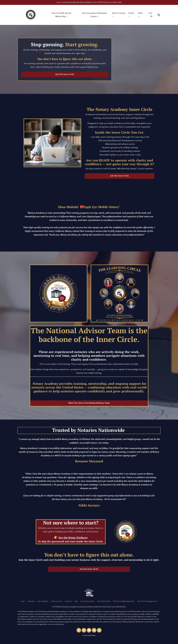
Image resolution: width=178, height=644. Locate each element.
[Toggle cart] (159, 15)
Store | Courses (119, 15)
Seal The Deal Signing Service (147, 604)
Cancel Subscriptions (87, 604)
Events (131, 15)
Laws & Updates (43, 604)
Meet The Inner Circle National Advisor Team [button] (89, 406)
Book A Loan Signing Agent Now (124, 604)
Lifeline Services (57, 604)
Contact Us (69, 604)
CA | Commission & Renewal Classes (94, 15)
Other (140, 15)
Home (23, 604)
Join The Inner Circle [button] (65, 75)
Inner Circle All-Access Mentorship (61, 15)
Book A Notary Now (104, 604)
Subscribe (31, 604)
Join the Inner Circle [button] (120, 178)
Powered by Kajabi (89, 638)
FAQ (76, 604)
